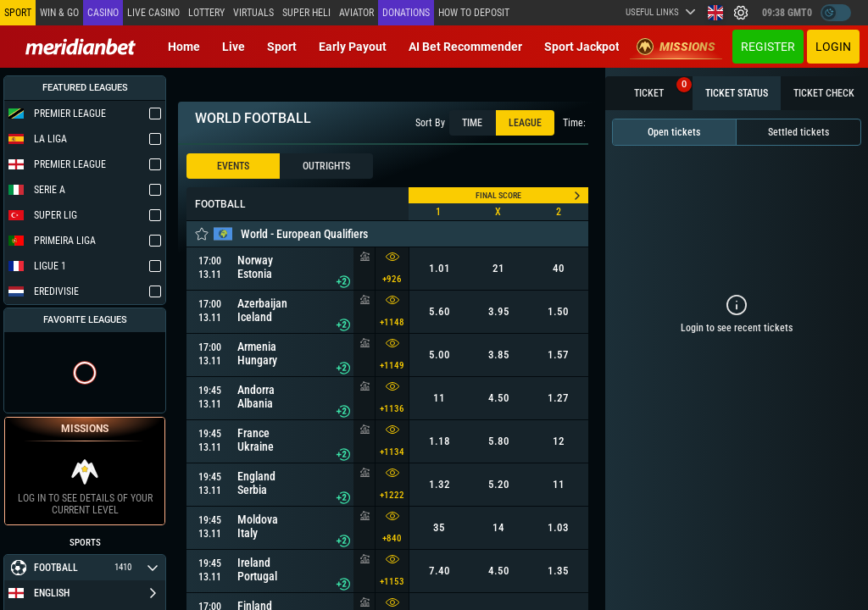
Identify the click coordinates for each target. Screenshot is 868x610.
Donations (406, 13)
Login (833, 47)
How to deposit (474, 13)
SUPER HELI (306, 13)
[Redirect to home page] (81, 47)
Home (184, 47)
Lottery (206, 13)
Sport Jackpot (582, 47)
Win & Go (59, 13)
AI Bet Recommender (465, 47)
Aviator (356, 13)
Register (768, 47)
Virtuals (253, 13)
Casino (103, 13)
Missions (676, 47)
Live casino (153, 13)
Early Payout (353, 47)
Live (234, 47)
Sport (282, 47)
